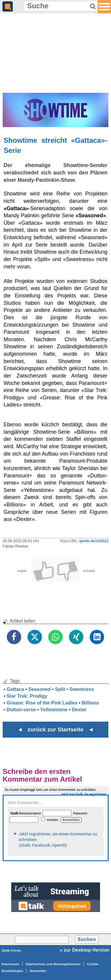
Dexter (79, 710)
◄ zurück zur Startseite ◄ (55, 729)
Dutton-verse (21, 710)
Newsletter (38, 971)
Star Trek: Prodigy (27, 696)
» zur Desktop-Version (85, 950)
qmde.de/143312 (94, 541)
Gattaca (15, 689)
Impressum (10, 964)
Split (60, 689)
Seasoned (40, 689)
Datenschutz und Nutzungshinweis (53, 964)
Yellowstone (54, 710)
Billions (90, 703)
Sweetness (82, 689)
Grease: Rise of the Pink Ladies (42, 703)
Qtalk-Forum (11, 950)
